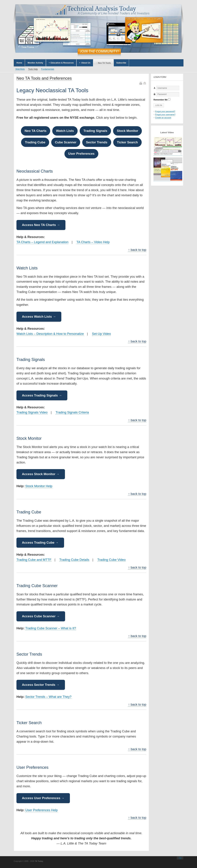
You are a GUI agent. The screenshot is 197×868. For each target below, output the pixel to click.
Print (140, 83)
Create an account (163, 118)
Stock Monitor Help (39, 486)
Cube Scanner (66, 142)
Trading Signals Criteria (72, 412)
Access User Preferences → (43, 798)
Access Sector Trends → (41, 685)
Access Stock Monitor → (41, 474)
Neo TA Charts (36, 131)
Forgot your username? (165, 115)
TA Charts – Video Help (93, 242)
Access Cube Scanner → (41, 616)
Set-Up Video (101, 334)
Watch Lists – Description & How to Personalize (50, 334)
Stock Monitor (127, 131)
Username (154, 90)
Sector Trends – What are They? (48, 697)
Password (154, 97)
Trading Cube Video (111, 560)
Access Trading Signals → (42, 395)
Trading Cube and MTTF (34, 560)
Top (180, 858)
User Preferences (81, 154)
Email (144, 83)
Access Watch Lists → (39, 317)
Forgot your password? (165, 111)
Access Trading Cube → (40, 543)
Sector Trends (97, 142)
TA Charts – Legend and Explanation (42, 242)
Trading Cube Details (74, 560)
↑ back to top (137, 250)
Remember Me (161, 100)
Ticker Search (127, 142)
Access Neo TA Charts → (41, 225)
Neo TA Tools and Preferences (44, 78)
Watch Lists (65, 131)
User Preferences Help (42, 810)
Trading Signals (95, 131)
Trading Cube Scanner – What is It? (51, 628)
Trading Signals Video (32, 412)
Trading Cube (35, 142)
